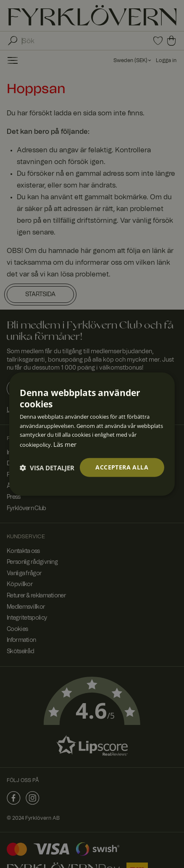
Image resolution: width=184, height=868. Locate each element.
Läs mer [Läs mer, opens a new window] (65, 444)
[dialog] (92, 434)
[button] (47, 467)
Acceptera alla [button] (122, 467)
